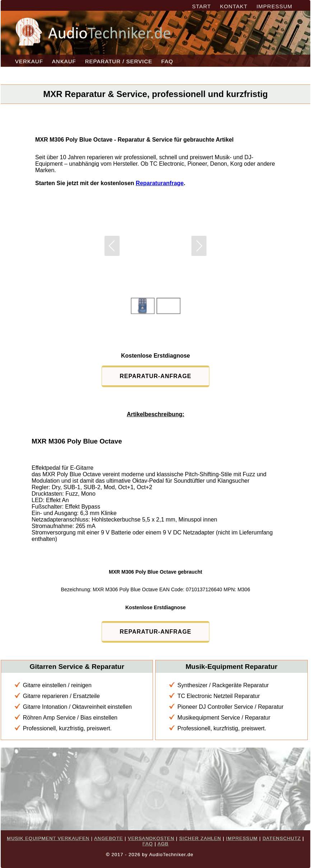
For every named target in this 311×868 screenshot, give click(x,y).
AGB (163, 844)
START (202, 6)
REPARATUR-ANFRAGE (155, 376)
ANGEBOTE (108, 838)
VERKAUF (29, 61)
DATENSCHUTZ (282, 838)
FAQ (167, 61)
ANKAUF (64, 61)
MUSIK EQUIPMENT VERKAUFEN (48, 838)
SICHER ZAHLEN (200, 838)
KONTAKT (234, 6)
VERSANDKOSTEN (151, 838)
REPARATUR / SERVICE (119, 61)
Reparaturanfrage (160, 183)
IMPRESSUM (274, 6)
